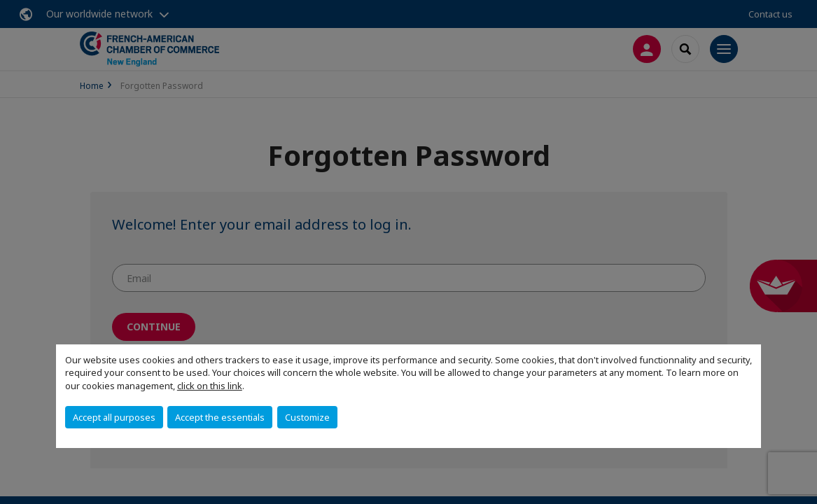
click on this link (210, 386)
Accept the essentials (220, 417)
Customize (307, 417)
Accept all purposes (114, 417)
